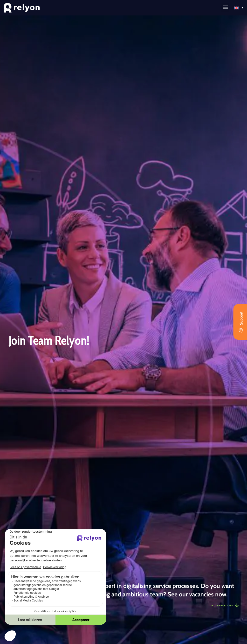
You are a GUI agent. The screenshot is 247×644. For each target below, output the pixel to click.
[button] (225, 8)
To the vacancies (223, 605)
